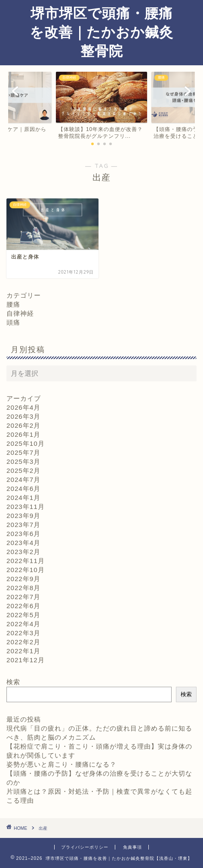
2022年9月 (23, 579)
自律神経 (20, 313)
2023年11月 (26, 507)
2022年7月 (23, 597)
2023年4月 (23, 543)
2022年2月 (23, 642)
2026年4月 (23, 407)
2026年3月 (23, 416)
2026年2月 (23, 425)
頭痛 (13, 322)
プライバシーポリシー (85, 847)
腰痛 (13, 304)
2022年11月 (26, 561)
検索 (13, 682)
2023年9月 (23, 516)
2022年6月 (23, 606)
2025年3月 (23, 461)
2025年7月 (23, 452)
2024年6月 (23, 489)
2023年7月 (23, 525)
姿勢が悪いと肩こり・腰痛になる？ (62, 764)
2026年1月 (23, 434)
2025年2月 (23, 471)
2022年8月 (23, 588)
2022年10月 (26, 570)
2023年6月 (23, 534)
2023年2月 (23, 552)
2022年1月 (23, 651)
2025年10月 (26, 443)
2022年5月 (23, 615)
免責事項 (132, 847)
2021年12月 (26, 660)
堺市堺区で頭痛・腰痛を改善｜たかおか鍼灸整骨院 (101, 32)
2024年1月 (23, 498)
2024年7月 (23, 480)
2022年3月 (23, 633)
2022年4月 (23, 624)
